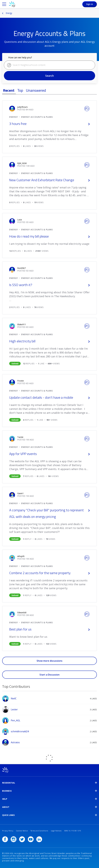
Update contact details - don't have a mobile (49, 397)
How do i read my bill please (49, 236)
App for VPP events (49, 454)
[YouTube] (31, 839)
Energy (9, 13)
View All (49, 683)
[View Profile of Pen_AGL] (16, 720)
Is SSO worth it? (49, 285)
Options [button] (97, 11)
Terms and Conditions (39, 831)
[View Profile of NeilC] (14, 698)
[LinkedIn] (39, 839)
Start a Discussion (49, 675)
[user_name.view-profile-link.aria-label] (22, 107)
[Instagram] (14, 839)
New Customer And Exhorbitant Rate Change (49, 180)
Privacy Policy (8, 831)
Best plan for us (49, 629)
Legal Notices (56, 831)
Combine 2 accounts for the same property (49, 573)
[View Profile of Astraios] (15, 742)
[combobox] (49, 65)
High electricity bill (49, 341)
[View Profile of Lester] (14, 709)
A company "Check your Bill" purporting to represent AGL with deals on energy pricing (49, 513)
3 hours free (49, 124)
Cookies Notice (22, 831)
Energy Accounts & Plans (37, 117)
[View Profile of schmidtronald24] (20, 731)
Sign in (90, 4)
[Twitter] (22, 839)
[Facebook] (5, 839)
